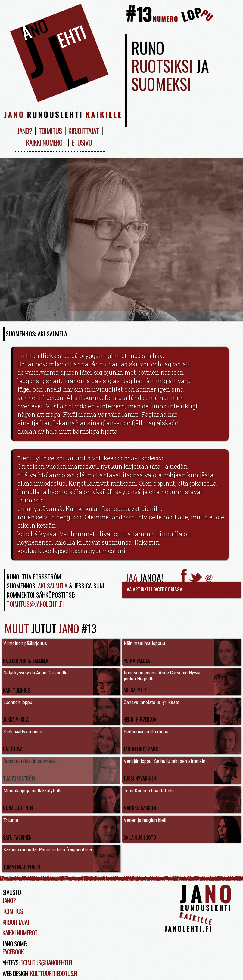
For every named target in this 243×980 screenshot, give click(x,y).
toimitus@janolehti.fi (46, 962)
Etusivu (82, 143)
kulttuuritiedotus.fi (54, 973)
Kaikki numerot (46, 143)
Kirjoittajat (84, 131)
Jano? (25, 131)
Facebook (13, 952)
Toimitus (50, 131)
